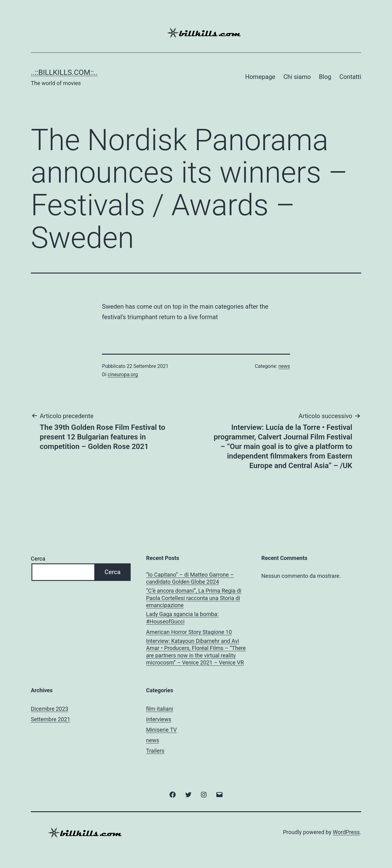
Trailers (155, 751)
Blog (325, 77)
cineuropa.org (123, 374)
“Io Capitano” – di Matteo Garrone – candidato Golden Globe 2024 (190, 578)
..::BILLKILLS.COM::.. (64, 72)
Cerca (38, 559)
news (284, 366)
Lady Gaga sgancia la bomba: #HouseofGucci (182, 618)
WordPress (346, 832)
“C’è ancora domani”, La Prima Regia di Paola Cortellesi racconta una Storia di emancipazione (194, 598)
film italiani (160, 709)
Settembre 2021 (51, 719)
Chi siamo (297, 77)
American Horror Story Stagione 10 (189, 632)
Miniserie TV (161, 730)
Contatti (350, 77)
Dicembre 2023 (49, 709)
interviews (159, 719)
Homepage (260, 77)
